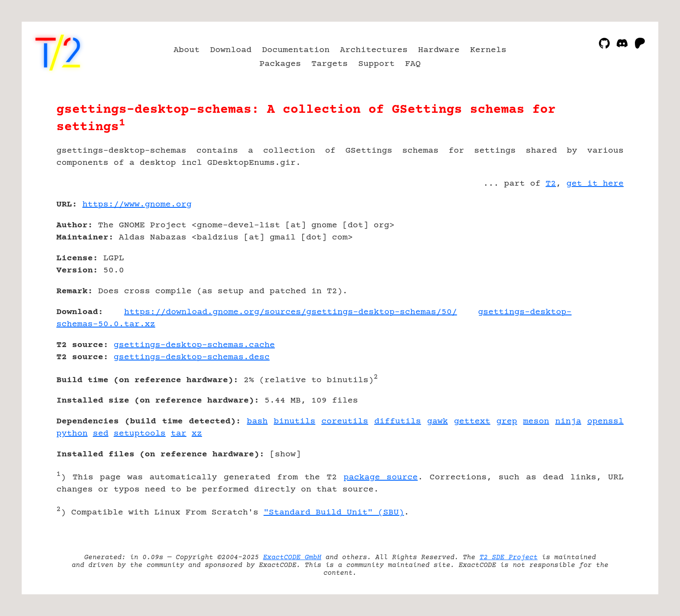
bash (257, 421)
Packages (280, 64)
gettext (472, 421)
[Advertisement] (598, 255)
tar (179, 434)
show (285, 454)
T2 (551, 184)
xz (197, 434)
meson (536, 421)
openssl (605, 421)
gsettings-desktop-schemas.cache (194, 345)
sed (101, 434)
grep (507, 421)
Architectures (374, 50)
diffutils (398, 421)
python (72, 434)
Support (376, 64)
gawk (438, 421)
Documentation (296, 50)
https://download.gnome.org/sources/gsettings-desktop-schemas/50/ (291, 312)
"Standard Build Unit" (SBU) (334, 513)
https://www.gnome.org (137, 205)
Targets (330, 64)
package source (381, 477)
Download (231, 50)
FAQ (413, 64)
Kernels (488, 50)
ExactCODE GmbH (292, 557)
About (186, 50)
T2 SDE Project (508, 557)
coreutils (345, 421)
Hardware (439, 50)
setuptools (140, 434)
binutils (294, 421)
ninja (568, 421)
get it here (595, 184)
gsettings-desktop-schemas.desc (192, 357)
